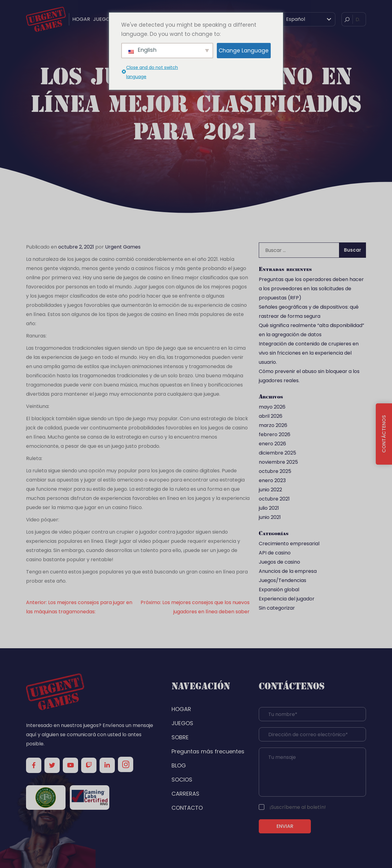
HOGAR (81, 19)
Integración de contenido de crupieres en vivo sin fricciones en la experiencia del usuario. (309, 353)
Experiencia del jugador (287, 599)
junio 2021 (270, 517)
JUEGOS (103, 19)
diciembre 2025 (277, 453)
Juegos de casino (279, 562)
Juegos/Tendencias (283, 580)
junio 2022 (270, 490)
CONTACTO (187, 808)
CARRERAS (185, 794)
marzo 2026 (273, 425)
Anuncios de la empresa (288, 571)
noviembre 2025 (278, 462)
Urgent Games (123, 247)
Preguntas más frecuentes (208, 751)
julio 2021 (269, 508)
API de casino (275, 553)
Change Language (244, 51)
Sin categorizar (277, 608)
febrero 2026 (275, 434)
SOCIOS (182, 780)
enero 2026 (272, 444)
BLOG (179, 765)
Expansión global (279, 590)
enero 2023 (272, 480)
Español (291, 19)
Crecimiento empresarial (289, 544)
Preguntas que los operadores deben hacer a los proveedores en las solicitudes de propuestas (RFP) (311, 289)
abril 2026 (271, 416)
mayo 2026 (272, 407)
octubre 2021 (274, 499)
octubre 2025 (275, 471)
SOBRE (180, 737)
